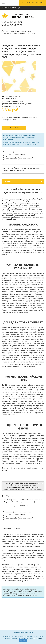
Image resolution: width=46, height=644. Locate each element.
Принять (23, 641)
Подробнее (38, 638)
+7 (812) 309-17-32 (13, 22)
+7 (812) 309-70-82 (13, 25)
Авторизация (14, 128)
